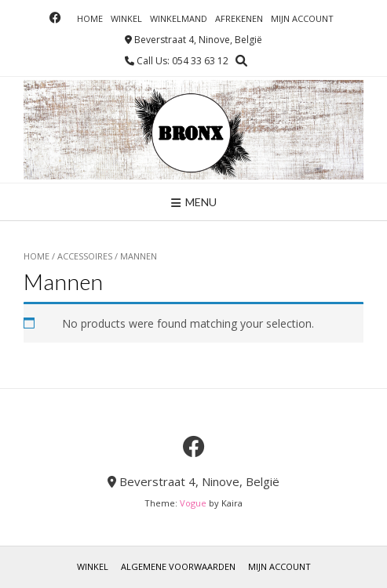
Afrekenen (239, 18)
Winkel (126, 18)
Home (90, 18)
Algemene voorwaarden (178, 566)
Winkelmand (179, 18)
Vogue (193, 503)
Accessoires (85, 256)
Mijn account (302, 18)
